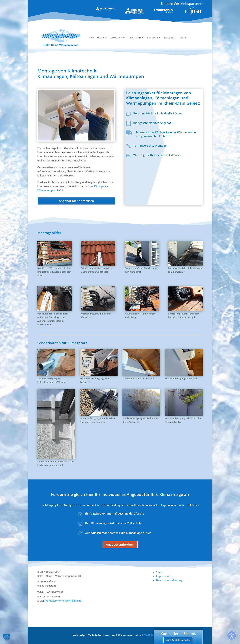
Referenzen (170, 38)
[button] (7, 637)
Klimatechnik (116, 38)
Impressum (163, 576)
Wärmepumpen (47, 190)
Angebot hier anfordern (76, 201)
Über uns (102, 38)
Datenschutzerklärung (169, 580)
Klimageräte (101, 186)
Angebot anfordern (120, 545)
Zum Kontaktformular (178, 640)
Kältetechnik (135, 38)
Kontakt (183, 38)
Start (91, 38)
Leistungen (153, 38)
